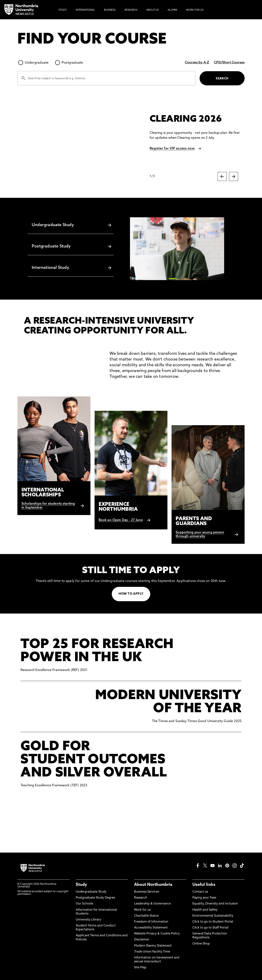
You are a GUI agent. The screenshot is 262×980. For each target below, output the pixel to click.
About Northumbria (153, 885)
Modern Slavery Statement (153, 946)
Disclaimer (142, 940)
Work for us (142, 910)
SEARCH (222, 79)
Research (141, 898)
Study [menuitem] (63, 10)
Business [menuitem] (110, 10)
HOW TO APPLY (131, 594)
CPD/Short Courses (229, 63)
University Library (88, 920)
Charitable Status (146, 916)
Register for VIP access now (172, 149)
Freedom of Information (151, 922)
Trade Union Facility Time (152, 952)
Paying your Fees (204, 898)
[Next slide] (234, 176)
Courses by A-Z (197, 63)
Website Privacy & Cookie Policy (157, 934)
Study (81, 885)
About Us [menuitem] (152, 10)
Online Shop (201, 944)
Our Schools (84, 904)
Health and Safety (205, 910)
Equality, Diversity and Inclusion (215, 904)
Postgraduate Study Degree (95, 898)
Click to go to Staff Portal (210, 928)
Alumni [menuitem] (172, 10)
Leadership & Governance (152, 904)
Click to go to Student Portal (213, 922)
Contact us (200, 892)
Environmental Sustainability (213, 916)
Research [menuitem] (131, 10)
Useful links (204, 885)
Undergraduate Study (91, 892)
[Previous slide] (222, 176)
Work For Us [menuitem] (195, 10)
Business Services (147, 892)
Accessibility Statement (151, 928)
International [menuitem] (85, 10)
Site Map (140, 968)
